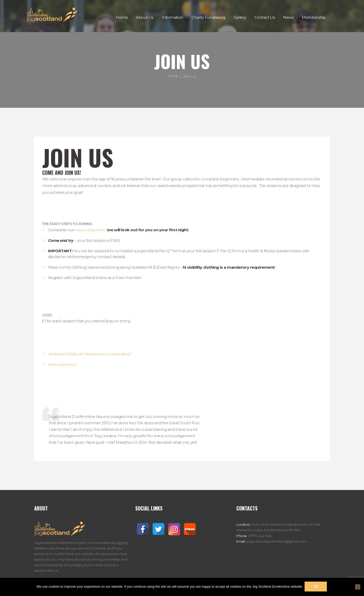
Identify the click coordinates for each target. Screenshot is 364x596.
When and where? (65, 364)
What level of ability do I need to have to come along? (97, 354)
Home (173, 76)
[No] (358, 587)
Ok (316, 587)
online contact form (93, 230)
